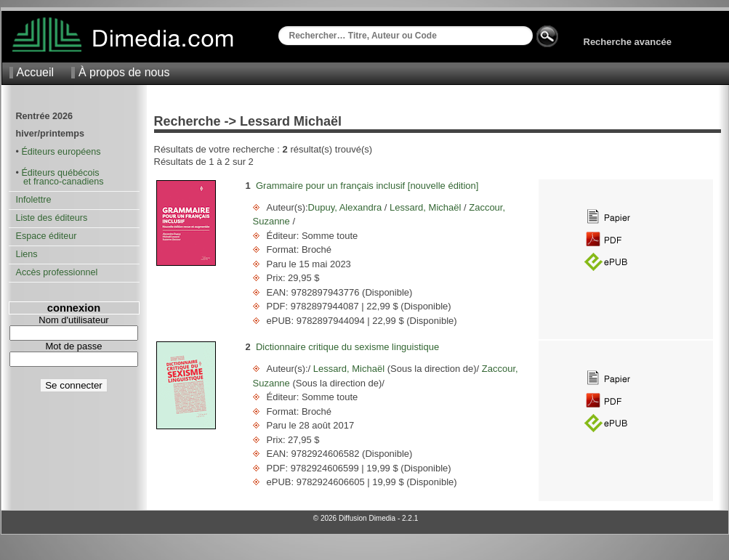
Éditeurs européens (61, 152)
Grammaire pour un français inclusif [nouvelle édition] (367, 186)
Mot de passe (73, 346)
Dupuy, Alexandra (346, 207)
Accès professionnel (57, 272)
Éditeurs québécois (60, 173)
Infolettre (34, 200)
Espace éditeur (47, 236)
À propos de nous (124, 72)
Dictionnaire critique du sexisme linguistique (347, 347)
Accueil (36, 72)
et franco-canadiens (60, 182)
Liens (27, 254)
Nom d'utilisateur (73, 320)
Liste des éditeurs (52, 218)
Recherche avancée (628, 42)
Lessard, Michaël (425, 207)
